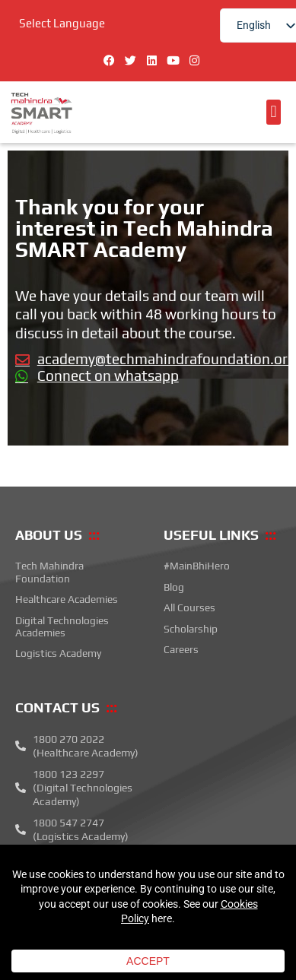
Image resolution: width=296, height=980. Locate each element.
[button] (274, 112)
